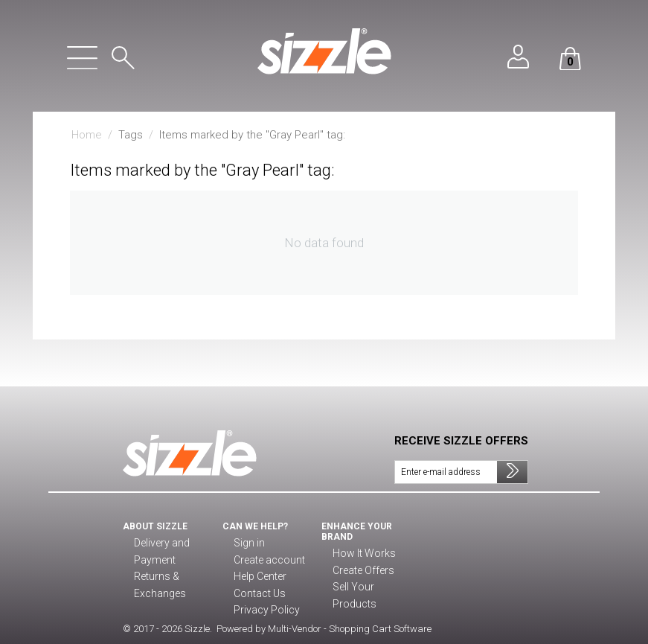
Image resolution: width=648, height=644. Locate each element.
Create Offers (362, 571)
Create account (267, 561)
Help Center (260, 577)
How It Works (362, 554)
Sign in (248, 543)
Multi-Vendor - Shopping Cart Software (350, 629)
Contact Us (257, 594)
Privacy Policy (263, 610)
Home (87, 135)
